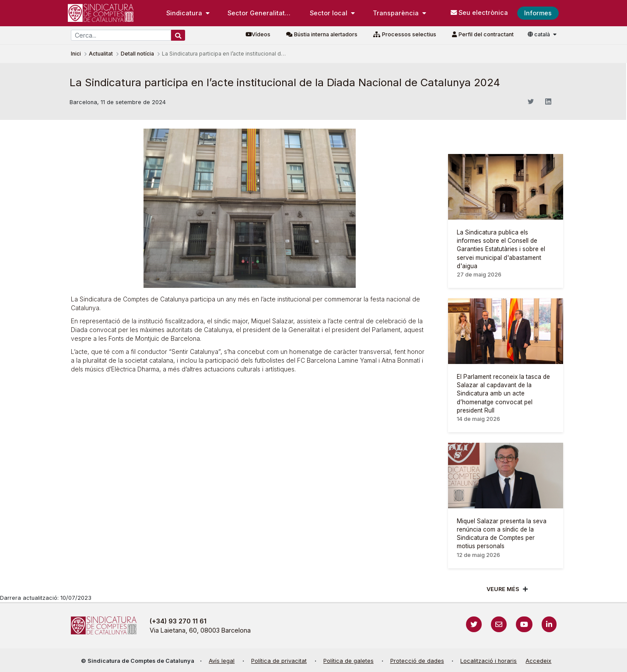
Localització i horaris (489, 661)
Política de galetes (349, 661)
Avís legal (222, 661)
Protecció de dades (417, 661)
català (539, 34)
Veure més (503, 589)
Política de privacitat (279, 661)
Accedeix (538, 661)
